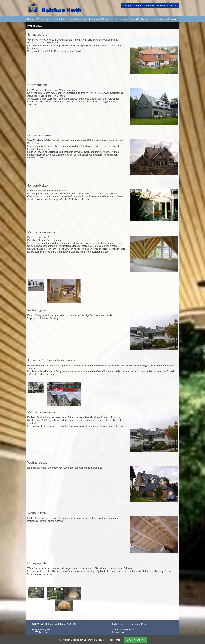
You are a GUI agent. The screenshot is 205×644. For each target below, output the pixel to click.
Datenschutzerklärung (164, 19)
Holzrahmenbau (78, 19)
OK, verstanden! (135, 640)
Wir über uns (44, 19)
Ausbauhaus (60, 19)
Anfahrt (134, 19)
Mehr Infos (114, 640)
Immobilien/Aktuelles (100, 19)
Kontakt (145, 19)
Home (30, 19)
